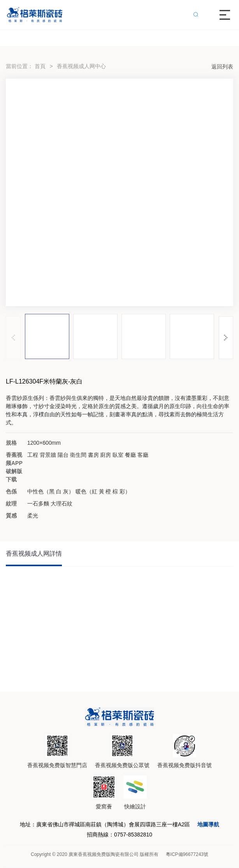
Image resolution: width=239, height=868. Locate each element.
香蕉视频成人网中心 (81, 66)
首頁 (40, 66)
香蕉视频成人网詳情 (34, 554)
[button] (226, 338)
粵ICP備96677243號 (187, 854)
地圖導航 (208, 824)
